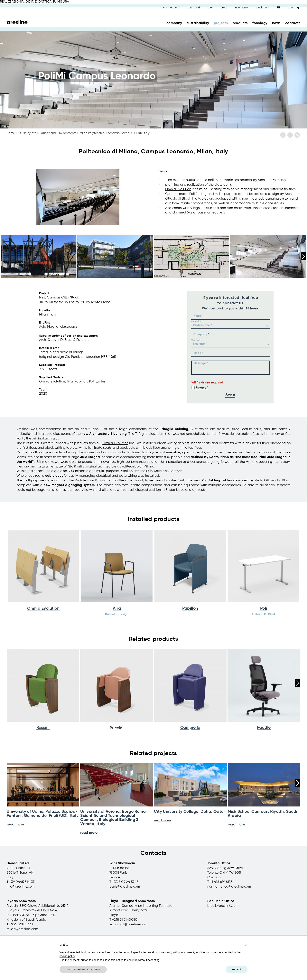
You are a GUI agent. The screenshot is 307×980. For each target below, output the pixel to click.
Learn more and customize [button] (83, 969)
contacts (293, 23)
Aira (168, 208)
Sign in (293, 8)
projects (221, 23)
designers (263, 8)
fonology (260, 23)
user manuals (170, 8)
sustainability (198, 23)
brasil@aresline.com (223, 906)
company (174, 23)
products (240, 23)
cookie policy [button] (67, 956)
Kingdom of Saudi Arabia (26, 920)
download (193, 8)
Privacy (201, 388)
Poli (192, 194)
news (276, 23)
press (224, 8)
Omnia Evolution (178, 189)
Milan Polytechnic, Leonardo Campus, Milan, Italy (115, 133)
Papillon (81, 382)
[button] (246, 945)
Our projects (27, 133)
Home (11, 133)
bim (210, 8)
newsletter (242, 8)
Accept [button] (237, 969)
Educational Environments (58, 133)
